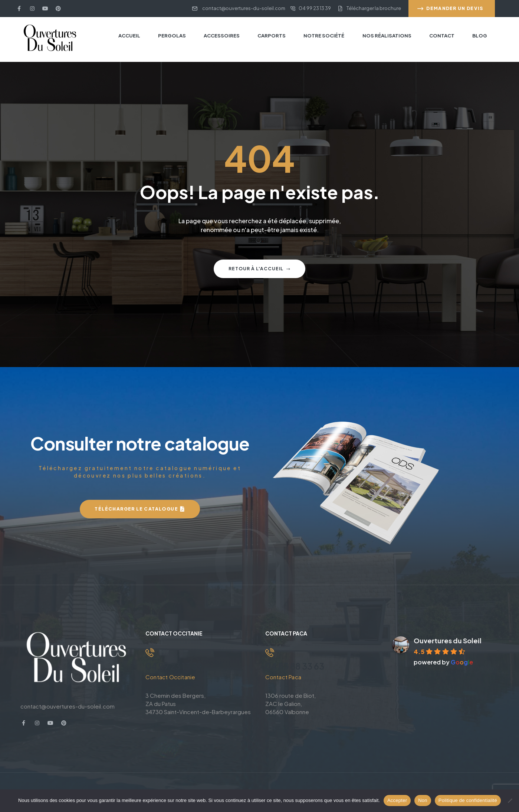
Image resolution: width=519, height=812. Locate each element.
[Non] (510, 801)
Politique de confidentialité (468, 800)
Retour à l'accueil (259, 269)
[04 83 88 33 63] (270, 653)
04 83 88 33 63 (296, 666)
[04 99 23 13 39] (150, 653)
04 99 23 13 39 (175, 666)
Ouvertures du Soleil (448, 641)
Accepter (397, 800)
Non (423, 800)
